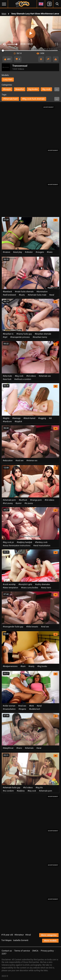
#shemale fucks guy (11, 788)
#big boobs (42, 666)
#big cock (19, 376)
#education (8, 461)
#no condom (8, 791)
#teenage (16, 418)
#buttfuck (23, 500)
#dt (50, 418)
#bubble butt (34, 709)
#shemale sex (45, 376)
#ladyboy (21, 791)
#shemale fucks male (37, 295)
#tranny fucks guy (24, 334)
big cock (46, 89)
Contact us (7, 951)
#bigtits (6, 418)
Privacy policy (47, 951)
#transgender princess (20, 337)
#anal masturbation (42, 546)
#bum (23, 666)
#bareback (7, 292)
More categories (49, 935)
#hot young (8, 503)
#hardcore (7, 422)
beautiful (20, 89)
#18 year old (7, 935)
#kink (31, 706)
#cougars (40, 252)
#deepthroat (8, 748)
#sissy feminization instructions (17, 546)
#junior (18, 503)
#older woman (9, 706)
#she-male (7, 376)
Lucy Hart (8, 79)
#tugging (42, 418)
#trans (50, 252)
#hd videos (31, 376)
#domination (42, 292)
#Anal (28, 935)
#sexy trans (46, 588)
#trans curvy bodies (30, 588)
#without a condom (23, 379)
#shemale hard (10, 99)
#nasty (31, 666)
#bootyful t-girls (25, 584)
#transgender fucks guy (13, 627)
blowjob (7, 89)
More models (50, 941)
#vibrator (29, 252)
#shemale (29, 748)
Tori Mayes (6, 940)
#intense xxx (32, 461)
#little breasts (32, 627)
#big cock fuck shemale (33, 99)
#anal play (17, 252)
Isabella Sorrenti (21, 940)
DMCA (35, 951)
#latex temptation (10, 588)
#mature (6, 252)
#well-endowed (9, 295)
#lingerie (22, 709)
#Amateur (19, 935)
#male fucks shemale (24, 292)
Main (4, 14)
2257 (4, 954)
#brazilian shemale (43, 334)
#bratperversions (10, 666)
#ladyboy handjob (24, 542)
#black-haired (29, 418)
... (57, 89)
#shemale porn (9, 500)
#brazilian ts (8, 334)
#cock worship (9, 584)
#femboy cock (41, 542)
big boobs (33, 89)
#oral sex (19, 461)
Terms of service (22, 951)
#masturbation (9, 709)
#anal (52, 295)
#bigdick (18, 422)
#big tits (39, 788)
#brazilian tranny (40, 337)
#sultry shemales (43, 584)
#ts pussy (29, 503)
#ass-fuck (7, 379)
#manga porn (36, 500)
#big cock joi (8, 542)
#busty (22, 295)
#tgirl (5, 337)
